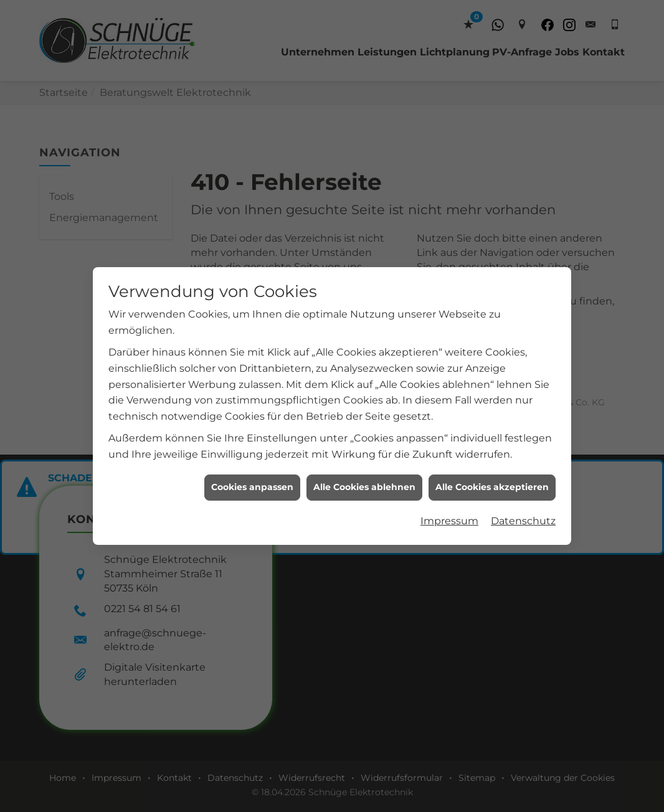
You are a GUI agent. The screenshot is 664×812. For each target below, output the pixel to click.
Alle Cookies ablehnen (364, 477)
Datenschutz (523, 511)
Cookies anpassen (252, 477)
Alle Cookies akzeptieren (492, 477)
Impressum (449, 511)
